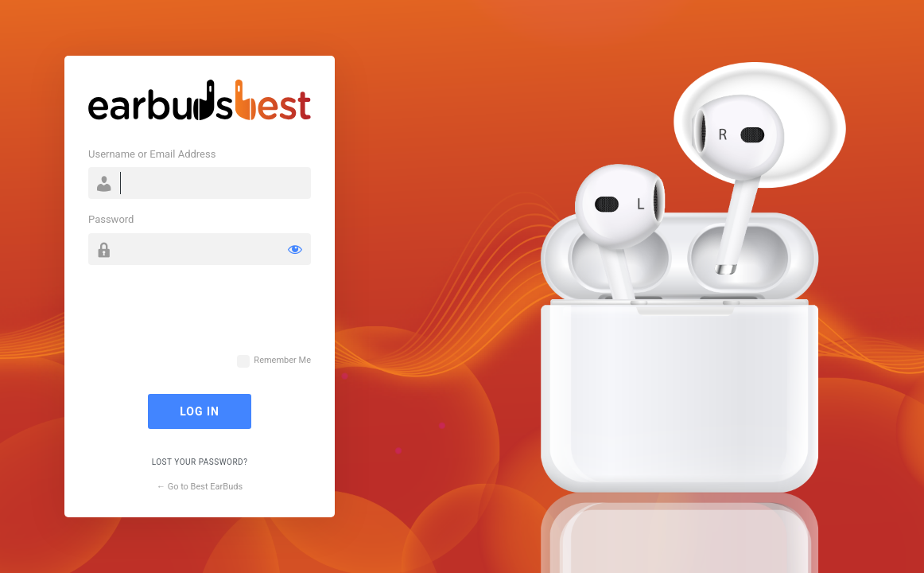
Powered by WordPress (200, 103)
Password (111, 219)
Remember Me (282, 360)
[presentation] (209, 317)
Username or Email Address (152, 154)
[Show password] (295, 249)
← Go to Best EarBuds (200, 487)
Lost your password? (200, 462)
